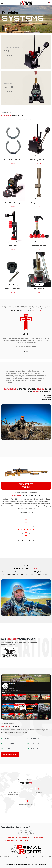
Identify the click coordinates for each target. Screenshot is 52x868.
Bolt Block (13, 246)
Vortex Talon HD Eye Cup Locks (13, 160)
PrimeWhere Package (13, 203)
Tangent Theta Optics (39, 203)
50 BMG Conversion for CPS (13, 289)
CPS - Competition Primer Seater (39, 160)
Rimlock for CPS (39, 289)
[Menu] (2, 3)
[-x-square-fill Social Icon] (31, 833)
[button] (24, 351)
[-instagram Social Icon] (26, 833)
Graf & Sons (12, 645)
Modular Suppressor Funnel (39, 246)
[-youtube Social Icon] (21, 833)
